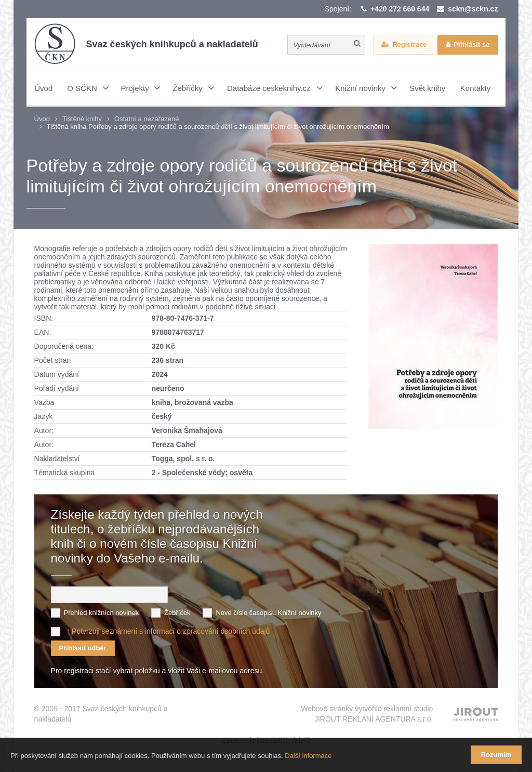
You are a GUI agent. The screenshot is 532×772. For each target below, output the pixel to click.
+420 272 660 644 (400, 9)
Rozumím (496, 755)
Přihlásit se (471, 44)
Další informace (308, 756)
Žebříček (177, 613)
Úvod (42, 119)
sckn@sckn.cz (473, 9)
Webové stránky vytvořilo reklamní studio (367, 714)
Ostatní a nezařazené (147, 119)
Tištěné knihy (82, 119)
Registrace (409, 44)
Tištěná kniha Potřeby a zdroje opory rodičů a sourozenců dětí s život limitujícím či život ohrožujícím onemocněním (218, 127)
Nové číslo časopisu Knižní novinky (268, 613)
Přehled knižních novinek (102, 613)
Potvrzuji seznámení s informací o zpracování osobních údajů (171, 631)
